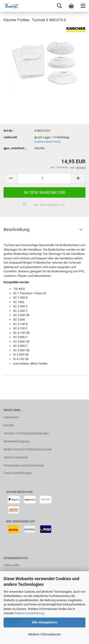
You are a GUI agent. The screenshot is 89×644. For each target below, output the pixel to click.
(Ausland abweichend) (47, 142)
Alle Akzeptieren (44, 622)
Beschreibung (16, 229)
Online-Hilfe (12, 565)
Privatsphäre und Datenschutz (24, 465)
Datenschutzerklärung (29, 613)
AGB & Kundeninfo (16, 457)
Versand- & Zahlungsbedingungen (26, 433)
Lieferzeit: (11, 137)
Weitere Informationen (44, 634)
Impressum (11, 417)
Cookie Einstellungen (18, 473)
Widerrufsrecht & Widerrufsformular (28, 449)
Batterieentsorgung (16, 441)
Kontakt (9, 425)
